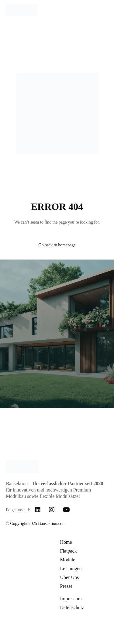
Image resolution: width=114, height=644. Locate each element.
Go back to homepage (57, 245)
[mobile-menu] (102, 10)
